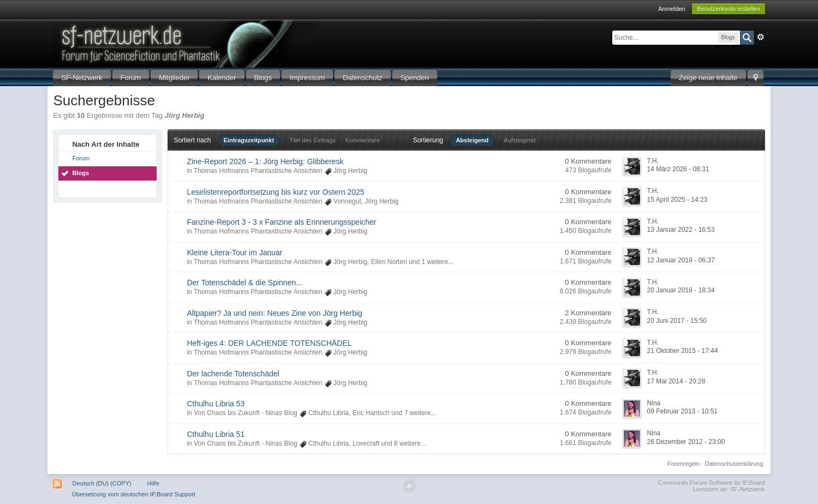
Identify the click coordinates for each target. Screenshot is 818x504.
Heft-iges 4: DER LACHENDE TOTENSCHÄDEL (269, 343)
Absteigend (472, 140)
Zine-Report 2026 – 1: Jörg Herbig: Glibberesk (265, 161)
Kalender (222, 78)
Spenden (415, 78)
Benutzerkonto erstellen (729, 9)
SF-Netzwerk (82, 78)
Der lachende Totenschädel (233, 374)
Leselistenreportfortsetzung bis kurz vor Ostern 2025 (275, 192)
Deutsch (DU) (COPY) (102, 483)
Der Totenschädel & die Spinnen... (244, 283)
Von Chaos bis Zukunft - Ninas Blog (245, 413)
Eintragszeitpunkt (249, 140)
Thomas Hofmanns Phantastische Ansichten (258, 171)
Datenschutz (362, 78)
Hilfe (153, 483)
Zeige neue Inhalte (708, 78)
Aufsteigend (520, 140)
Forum (131, 78)
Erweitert (761, 37)
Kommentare (363, 140)
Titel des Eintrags (312, 140)
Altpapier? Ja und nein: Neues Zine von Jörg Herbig (274, 313)
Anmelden (672, 9)
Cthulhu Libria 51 (216, 434)
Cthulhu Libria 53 (216, 404)
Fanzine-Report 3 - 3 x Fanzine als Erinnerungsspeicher (281, 222)
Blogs (263, 78)
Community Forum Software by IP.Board (712, 483)
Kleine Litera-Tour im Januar (234, 253)
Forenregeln (683, 464)
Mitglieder (174, 78)
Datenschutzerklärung (734, 464)
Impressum (307, 78)
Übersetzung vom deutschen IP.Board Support (134, 494)
